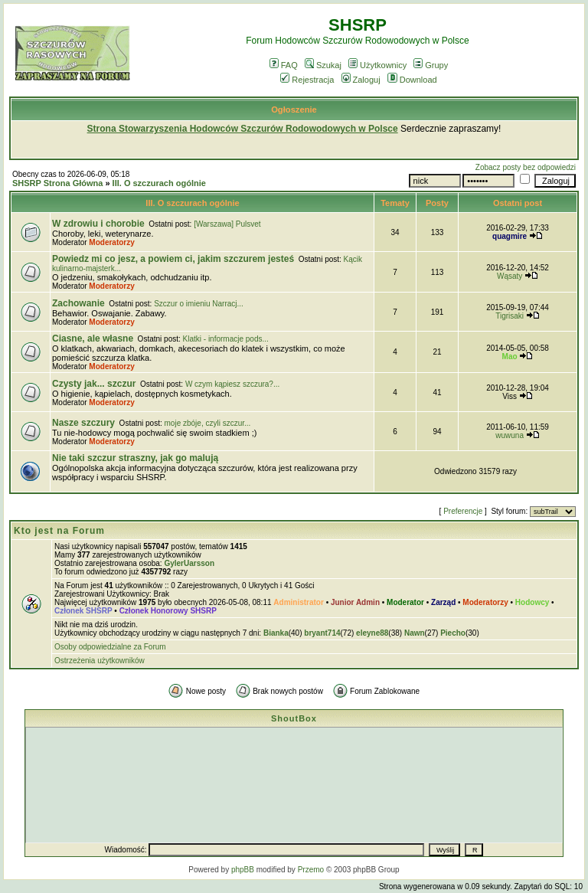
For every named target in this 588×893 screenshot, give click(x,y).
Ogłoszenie (294, 110)
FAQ (284, 65)
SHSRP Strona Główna (57, 183)
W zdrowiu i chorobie (98, 224)
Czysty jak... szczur (94, 384)
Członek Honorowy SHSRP (168, 611)
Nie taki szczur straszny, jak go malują (135, 458)
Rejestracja (307, 80)
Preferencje (463, 511)
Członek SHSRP (83, 611)
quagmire (510, 236)
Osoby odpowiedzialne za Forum (110, 647)
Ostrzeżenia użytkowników (100, 661)
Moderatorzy (111, 242)
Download (412, 80)
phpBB (243, 870)
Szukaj (323, 65)
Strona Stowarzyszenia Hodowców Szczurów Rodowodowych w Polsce (243, 129)
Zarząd (443, 602)
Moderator (405, 602)
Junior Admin (355, 602)
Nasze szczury (83, 423)
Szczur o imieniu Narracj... (199, 304)
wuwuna (510, 435)
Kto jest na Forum (59, 531)
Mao (510, 357)
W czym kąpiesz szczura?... (232, 384)
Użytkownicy (377, 65)
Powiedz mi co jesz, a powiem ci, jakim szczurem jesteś (173, 259)
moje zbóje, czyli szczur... (208, 423)
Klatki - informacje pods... (226, 339)
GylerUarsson (189, 563)
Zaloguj (361, 80)
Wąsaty (510, 276)
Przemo (311, 870)
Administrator (299, 602)
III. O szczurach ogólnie (159, 183)
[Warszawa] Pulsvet (227, 224)
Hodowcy (532, 602)
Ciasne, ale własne (93, 339)
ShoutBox (294, 718)
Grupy (431, 65)
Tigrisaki (510, 316)
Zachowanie (78, 303)
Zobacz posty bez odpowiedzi (526, 167)
